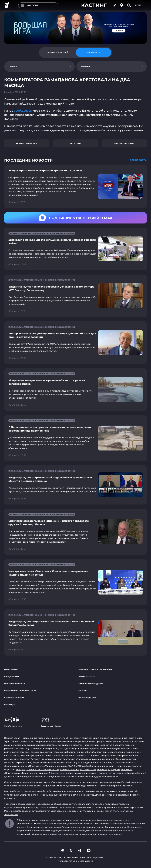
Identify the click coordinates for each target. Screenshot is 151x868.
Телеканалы (11, 814)
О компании (11, 670)
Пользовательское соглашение (95, 670)
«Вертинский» (12, 773)
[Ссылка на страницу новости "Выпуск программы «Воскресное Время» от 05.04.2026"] (75, 186)
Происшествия (124, 143)
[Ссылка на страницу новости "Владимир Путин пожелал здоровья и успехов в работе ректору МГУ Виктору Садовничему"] (75, 296)
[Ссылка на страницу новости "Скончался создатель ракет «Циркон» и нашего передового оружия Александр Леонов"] (75, 532)
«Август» (21, 769)
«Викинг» (102, 769)
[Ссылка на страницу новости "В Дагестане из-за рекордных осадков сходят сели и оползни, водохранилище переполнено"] (75, 438)
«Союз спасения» (69, 769)
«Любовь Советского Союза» (43, 769)
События (82, 691)
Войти (139, 5)
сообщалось (23, 111)
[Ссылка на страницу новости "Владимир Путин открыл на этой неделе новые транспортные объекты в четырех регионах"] (75, 485)
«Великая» (127, 769)
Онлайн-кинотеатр (14, 684)
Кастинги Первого (14, 698)
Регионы (75, 143)
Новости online (26, 143)
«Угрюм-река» (88, 769)
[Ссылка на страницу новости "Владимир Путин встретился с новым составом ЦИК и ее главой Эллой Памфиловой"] (75, 632)
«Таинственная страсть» (34, 773)
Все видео (10, 705)
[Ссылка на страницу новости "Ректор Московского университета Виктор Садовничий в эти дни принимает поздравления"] (75, 343)
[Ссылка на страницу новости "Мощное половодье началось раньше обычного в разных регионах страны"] (75, 390)
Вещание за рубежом (51, 722)
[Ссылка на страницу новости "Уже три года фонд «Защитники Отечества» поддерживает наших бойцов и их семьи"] (75, 582)
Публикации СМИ (87, 698)
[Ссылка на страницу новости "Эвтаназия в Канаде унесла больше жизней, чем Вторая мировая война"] (75, 249)
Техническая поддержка (91, 684)
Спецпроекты (11, 677)
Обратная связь (86, 677)
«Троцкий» (114, 769)
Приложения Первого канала (20, 691)
